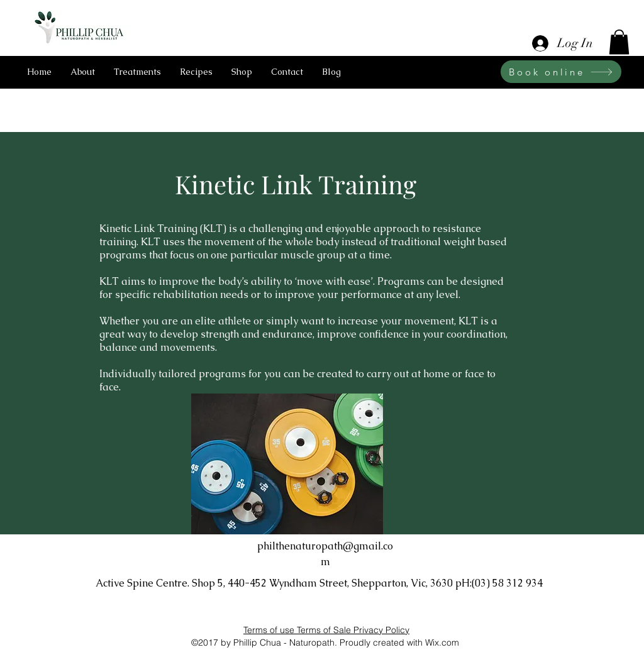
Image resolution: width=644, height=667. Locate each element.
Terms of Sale (325, 630)
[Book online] (561, 72)
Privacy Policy (381, 630)
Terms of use (270, 630)
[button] (619, 42)
